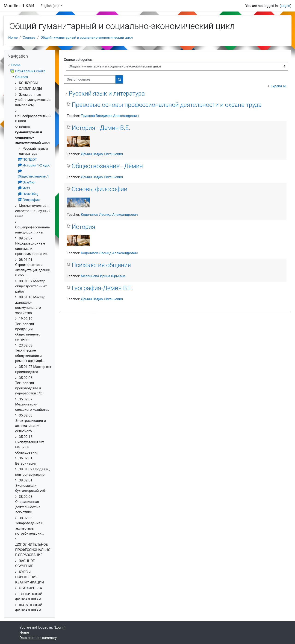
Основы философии (100, 189)
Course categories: (78, 60)
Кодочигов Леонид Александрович (109, 215)
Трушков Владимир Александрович (110, 116)
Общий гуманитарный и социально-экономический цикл (87, 38)
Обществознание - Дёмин (107, 166)
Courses (29, 38)
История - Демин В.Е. (101, 128)
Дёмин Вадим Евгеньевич (102, 154)
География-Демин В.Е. (102, 288)
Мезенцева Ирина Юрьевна (103, 276)
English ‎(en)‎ (50, 6)
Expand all (279, 86)
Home (13, 38)
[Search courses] (90, 80)
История (83, 227)
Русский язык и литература (107, 93)
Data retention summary (38, 638)
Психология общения (101, 265)
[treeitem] (29, 338)
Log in (285, 6)
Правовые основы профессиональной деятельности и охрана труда (167, 105)
